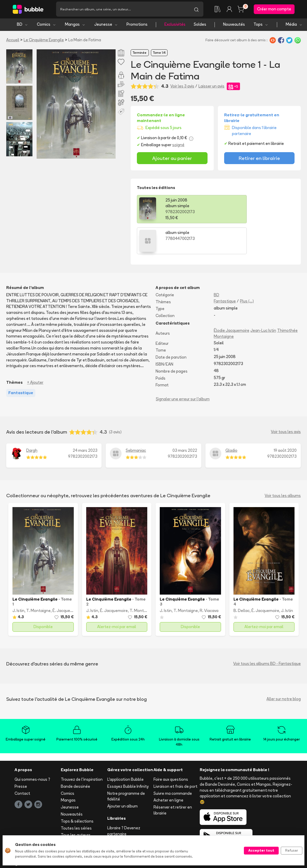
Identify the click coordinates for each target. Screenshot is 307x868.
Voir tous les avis (286, 402)
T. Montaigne (38, 580)
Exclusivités (175, 25)
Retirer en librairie (259, 159)
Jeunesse (106, 25)
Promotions (137, 25)
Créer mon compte (274, 9)
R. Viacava (209, 580)
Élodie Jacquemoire (232, 300)
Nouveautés (234, 25)
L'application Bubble (125, 749)
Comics (46, 25)
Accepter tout (261, 850)
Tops (261, 25)
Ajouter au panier (172, 159)
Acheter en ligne (168, 770)
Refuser (292, 850)
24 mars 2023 (85, 420)
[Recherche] (123, 10)
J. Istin (18, 580)
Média (294, 25)
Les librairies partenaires (129, 811)
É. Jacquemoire (66, 580)
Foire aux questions (171, 749)
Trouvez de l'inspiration (82, 749)
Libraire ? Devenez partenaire (124, 801)
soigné (178, 146)
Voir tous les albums (283, 466)
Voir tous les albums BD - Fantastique (267, 634)
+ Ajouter (35, 352)
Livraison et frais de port (175, 756)
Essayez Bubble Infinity (128, 756)
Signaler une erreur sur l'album (183, 369)
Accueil (13, 41)
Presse (21, 756)
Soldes (200, 25)
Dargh (32, 420)
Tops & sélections (77, 791)
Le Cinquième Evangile (44, 41)
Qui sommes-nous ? (32, 749)
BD (22, 25)
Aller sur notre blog (284, 669)
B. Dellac (242, 580)
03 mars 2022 (185, 420)
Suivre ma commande (173, 763)
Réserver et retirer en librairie (173, 780)
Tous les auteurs (76, 805)
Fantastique (225, 271)
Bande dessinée (75, 756)
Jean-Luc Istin (263, 300)
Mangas (75, 25)
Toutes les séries (76, 798)
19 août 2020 (285, 420)
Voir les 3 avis (182, 87)
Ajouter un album (122, 776)
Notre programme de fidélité (126, 766)
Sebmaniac (136, 420)
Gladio (231, 420)
